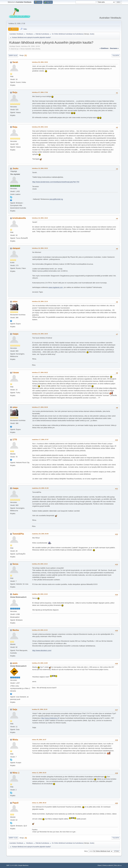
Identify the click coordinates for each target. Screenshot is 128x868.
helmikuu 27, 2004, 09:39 (40, 407)
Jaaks (15, 594)
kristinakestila (19, 218)
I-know (16, 373)
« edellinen (104, 48)
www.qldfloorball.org (56, 199)
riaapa (15, 334)
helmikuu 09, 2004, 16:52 (40, 127)
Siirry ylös (13, 838)
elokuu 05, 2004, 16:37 (39, 740)
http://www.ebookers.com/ (42, 650)
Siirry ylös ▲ (118, 865)
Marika (16, 630)
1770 (15, 440)
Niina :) (16, 773)
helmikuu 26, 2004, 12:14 (40, 301)
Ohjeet (99, 865)
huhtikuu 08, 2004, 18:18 (40, 594)
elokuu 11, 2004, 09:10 (39, 803)
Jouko (92, 34)
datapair (16, 248)
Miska (15, 740)
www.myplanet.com (56, 287)
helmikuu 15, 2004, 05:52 (40, 168)
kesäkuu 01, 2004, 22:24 (40, 709)
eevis (15, 663)
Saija (15, 709)
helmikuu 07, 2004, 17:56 (40, 92)
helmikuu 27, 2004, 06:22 (40, 372)
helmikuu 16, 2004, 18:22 (40, 218)
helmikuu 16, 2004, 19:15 (40, 248)
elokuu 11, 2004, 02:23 (39, 773)
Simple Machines (23, 865)
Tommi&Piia (18, 534)
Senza (15, 564)
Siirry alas (13, 56)
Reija (15, 92)
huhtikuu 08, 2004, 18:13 (40, 564)
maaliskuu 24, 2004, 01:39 (40, 488)
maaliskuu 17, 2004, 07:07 (40, 440)
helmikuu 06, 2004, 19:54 (40, 62)
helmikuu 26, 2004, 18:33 (40, 334)
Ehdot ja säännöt (108, 865)
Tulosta (116, 56)
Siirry (86, 851)
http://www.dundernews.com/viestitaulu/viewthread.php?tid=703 (56, 182)
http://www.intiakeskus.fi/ (50, 718)
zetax (15, 302)
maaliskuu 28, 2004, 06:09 (40, 534)
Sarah (15, 62)
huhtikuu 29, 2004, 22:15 (40, 630)
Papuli (15, 803)
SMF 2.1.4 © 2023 (12, 865)
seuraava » (114, 48)
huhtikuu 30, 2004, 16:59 (40, 663)
